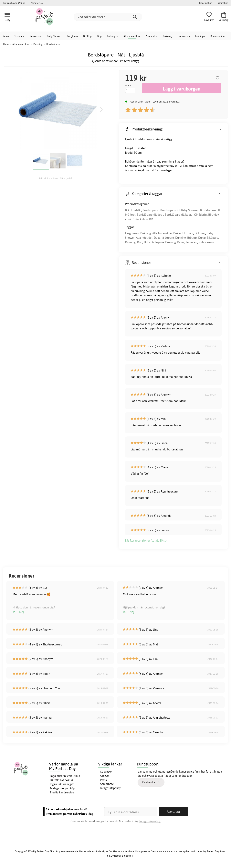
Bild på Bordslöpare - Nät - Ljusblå (56, 178)
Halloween (184, 36)
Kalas (6, 36)
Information (206, 3)
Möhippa (200, 36)
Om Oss (105, 776)
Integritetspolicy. (150, 821)
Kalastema (36, 36)
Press (104, 780)
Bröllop (87, 36)
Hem (6, 44)
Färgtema (72, 36)
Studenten (152, 36)
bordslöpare (143, 139)
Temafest (19, 36)
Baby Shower (54, 36)
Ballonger (112, 36)
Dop (99, 36)
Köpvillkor (106, 772)
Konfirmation (217, 36)
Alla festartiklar (132, 36)
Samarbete (107, 784)
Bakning (167, 36)
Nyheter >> (37, 3)
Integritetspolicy (110, 788)
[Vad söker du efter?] (108, 17)
